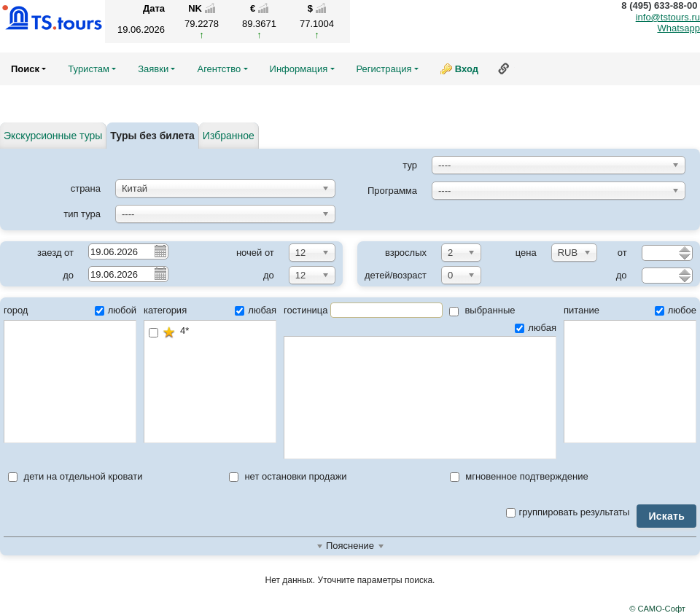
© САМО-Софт (657, 609)
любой (116, 310)
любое (676, 310)
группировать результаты (568, 512)
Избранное (229, 136)
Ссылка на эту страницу (504, 69)
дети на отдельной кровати (75, 476)
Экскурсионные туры (53, 136)
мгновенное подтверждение (519, 476)
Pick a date (160, 251)
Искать (666, 516)
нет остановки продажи (288, 476)
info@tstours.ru (668, 17)
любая (256, 310)
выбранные (482, 310)
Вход (467, 69)
